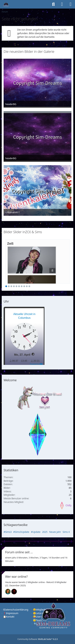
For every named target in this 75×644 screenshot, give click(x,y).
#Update (36, 532)
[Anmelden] (62, 4)
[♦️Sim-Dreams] (6, 4)
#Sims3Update (21, 532)
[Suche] (53, 4)
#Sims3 (8, 532)
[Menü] (71, 4)
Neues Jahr (55, 532)
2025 (45, 532)
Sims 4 (66, 532)
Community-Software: (37, 639)
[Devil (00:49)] (15, 592)
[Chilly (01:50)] (9, 592)
